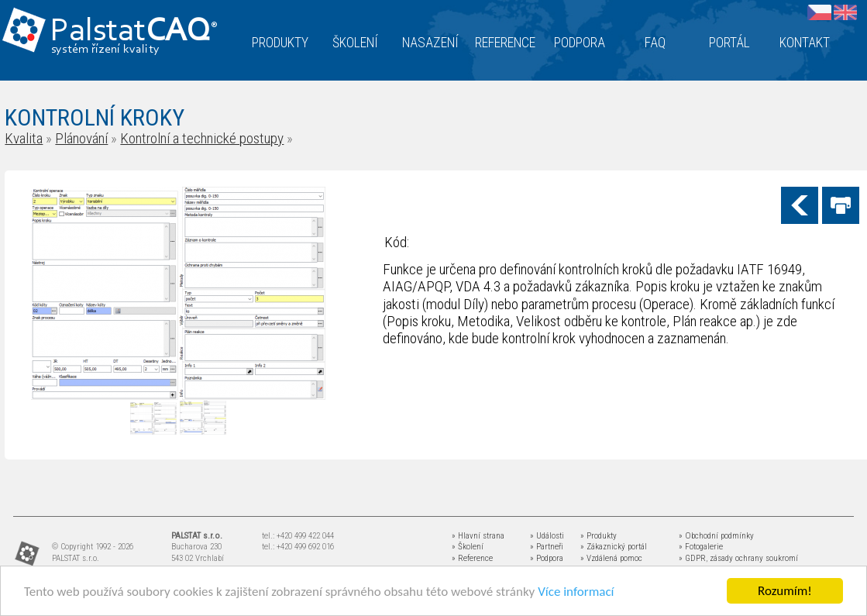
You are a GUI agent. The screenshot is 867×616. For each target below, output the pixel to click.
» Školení (468, 547)
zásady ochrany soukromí (754, 558)
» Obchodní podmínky (716, 536)
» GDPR (692, 558)
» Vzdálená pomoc (611, 558)
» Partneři (547, 547)
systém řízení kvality (106, 50)
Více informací (576, 592)
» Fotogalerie (701, 547)
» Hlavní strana (478, 536)
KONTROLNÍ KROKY (95, 117)
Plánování (81, 138)
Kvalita (24, 138)
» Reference (472, 558)
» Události (547, 536)
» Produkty (599, 536)
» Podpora (547, 558)
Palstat (134, 32)
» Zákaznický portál (614, 547)
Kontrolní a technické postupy (202, 138)
